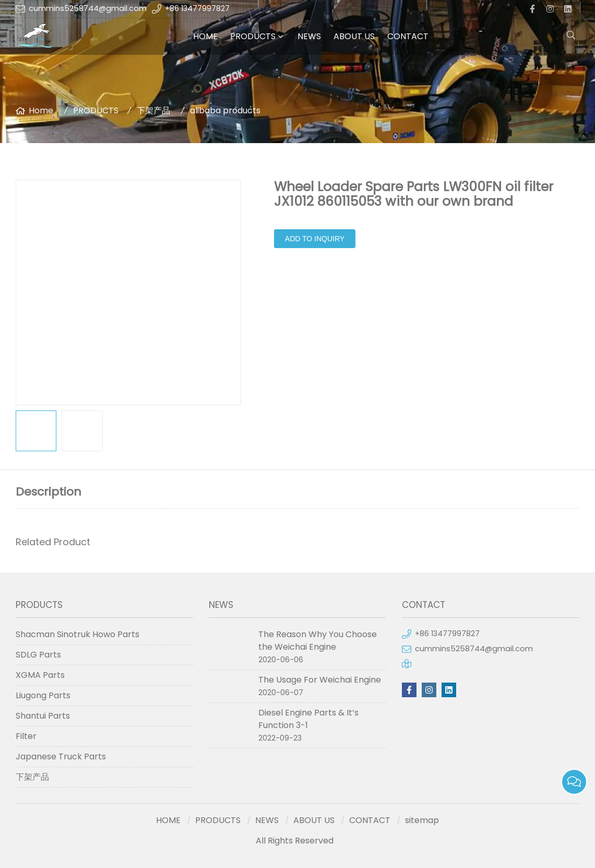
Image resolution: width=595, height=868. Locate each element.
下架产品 (153, 110)
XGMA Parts (40, 675)
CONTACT (408, 36)
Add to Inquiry (315, 239)
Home (41, 110)
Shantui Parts (43, 716)
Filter (26, 736)
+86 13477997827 (197, 8)
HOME (205, 36)
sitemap (422, 820)
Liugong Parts (43, 695)
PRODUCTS (253, 36)
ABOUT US (354, 36)
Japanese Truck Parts (61, 756)
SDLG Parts (38, 655)
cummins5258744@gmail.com (88, 8)
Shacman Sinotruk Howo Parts (78, 634)
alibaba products (225, 110)
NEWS (309, 36)
